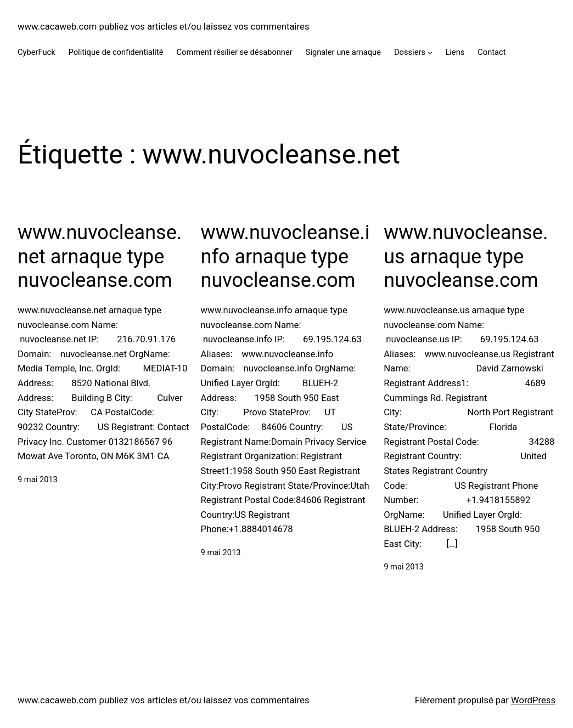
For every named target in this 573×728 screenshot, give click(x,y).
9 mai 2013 (38, 479)
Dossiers (410, 52)
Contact (491, 52)
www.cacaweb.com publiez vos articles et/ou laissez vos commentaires (164, 27)
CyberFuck (36, 52)
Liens (455, 52)
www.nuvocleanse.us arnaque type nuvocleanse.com (466, 256)
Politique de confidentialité (116, 52)
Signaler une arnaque (343, 52)
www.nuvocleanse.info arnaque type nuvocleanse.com (285, 256)
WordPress (533, 700)
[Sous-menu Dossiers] (430, 52)
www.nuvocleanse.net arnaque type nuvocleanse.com (100, 256)
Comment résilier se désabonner (234, 52)
